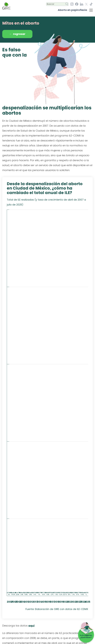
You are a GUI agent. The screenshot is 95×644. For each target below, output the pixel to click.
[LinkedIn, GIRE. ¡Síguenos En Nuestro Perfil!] (82, 4)
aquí (31, 626)
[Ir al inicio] (6, 6)
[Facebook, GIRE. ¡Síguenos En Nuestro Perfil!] (77, 4)
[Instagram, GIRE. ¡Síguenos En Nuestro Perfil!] (72, 4)
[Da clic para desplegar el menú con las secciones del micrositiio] (91, 10)
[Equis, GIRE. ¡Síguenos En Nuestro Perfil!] (86, 4)
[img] (47, 411)
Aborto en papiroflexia (72, 10)
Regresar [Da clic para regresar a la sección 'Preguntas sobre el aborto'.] (17, 34)
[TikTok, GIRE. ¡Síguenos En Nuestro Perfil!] (91, 4)
